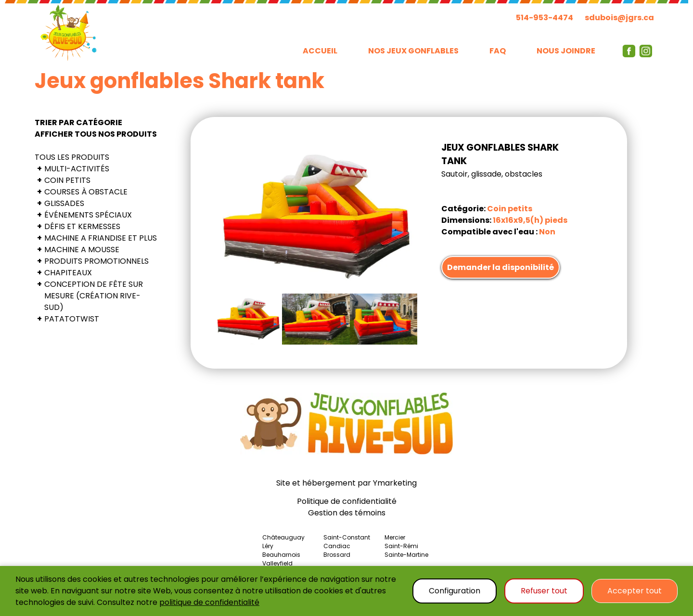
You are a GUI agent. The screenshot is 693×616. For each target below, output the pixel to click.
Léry (268, 546)
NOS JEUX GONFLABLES (413, 51)
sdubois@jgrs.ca (619, 18)
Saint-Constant (347, 537)
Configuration (455, 591)
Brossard (337, 555)
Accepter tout (635, 591)
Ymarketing (395, 483)
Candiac (337, 546)
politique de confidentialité (209, 602)
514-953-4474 (545, 18)
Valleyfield (277, 563)
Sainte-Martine (406, 555)
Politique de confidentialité (347, 501)
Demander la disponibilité (500, 267)
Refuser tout (544, 591)
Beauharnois (281, 555)
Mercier (395, 537)
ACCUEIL (320, 51)
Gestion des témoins (347, 513)
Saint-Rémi (401, 546)
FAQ (498, 51)
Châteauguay (283, 537)
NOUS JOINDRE (566, 51)
